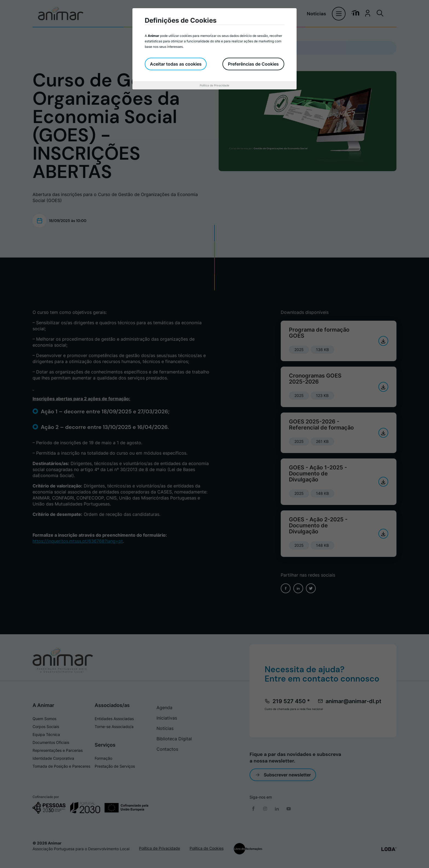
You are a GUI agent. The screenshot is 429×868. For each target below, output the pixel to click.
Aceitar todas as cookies (176, 64)
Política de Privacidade (215, 85)
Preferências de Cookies (253, 64)
